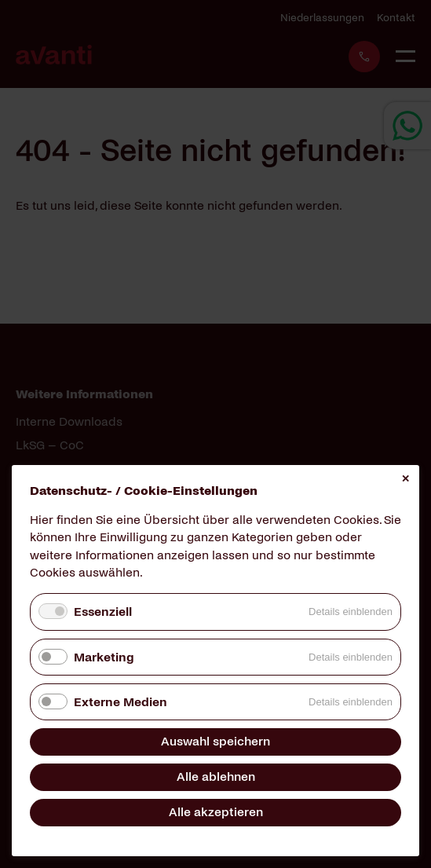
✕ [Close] (405, 479)
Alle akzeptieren (216, 812)
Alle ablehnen (216, 776)
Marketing (104, 657)
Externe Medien (121, 702)
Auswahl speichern (215, 741)
